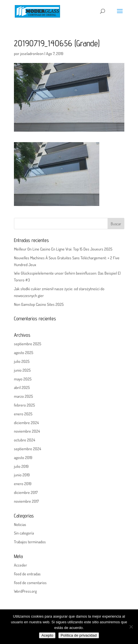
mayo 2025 (23, 379)
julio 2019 (21, 466)
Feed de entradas (27, 574)
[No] (131, 627)
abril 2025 (22, 387)
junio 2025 (22, 370)
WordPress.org (25, 591)
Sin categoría (24, 533)
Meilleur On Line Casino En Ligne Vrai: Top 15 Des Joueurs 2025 (63, 249)
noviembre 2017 (26, 501)
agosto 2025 (24, 352)
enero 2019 (23, 484)
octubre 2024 (24, 440)
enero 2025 (23, 414)
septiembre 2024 (27, 449)
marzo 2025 (23, 396)
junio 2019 (22, 475)
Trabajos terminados (30, 542)
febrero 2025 (24, 405)
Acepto (47, 635)
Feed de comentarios (30, 583)
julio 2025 (22, 361)
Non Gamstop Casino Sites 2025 (39, 304)
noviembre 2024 (27, 431)
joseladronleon (32, 53)
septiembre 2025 (28, 344)
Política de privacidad (79, 635)
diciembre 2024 (26, 423)
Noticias (20, 524)
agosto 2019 (23, 457)
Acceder (20, 565)
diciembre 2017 (26, 492)
